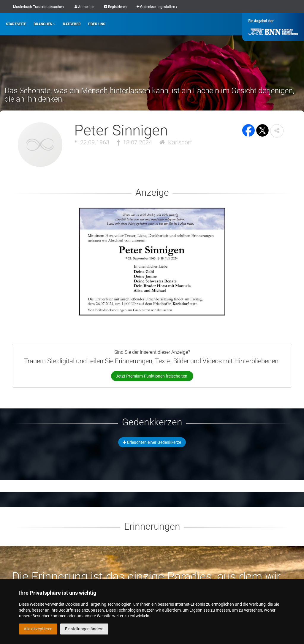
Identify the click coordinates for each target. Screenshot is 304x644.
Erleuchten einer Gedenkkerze (152, 442)
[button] (277, 131)
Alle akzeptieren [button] (38, 629)
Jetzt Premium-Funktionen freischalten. (152, 376)
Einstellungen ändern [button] (84, 629)
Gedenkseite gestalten (157, 7)
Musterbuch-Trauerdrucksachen (38, 7)
